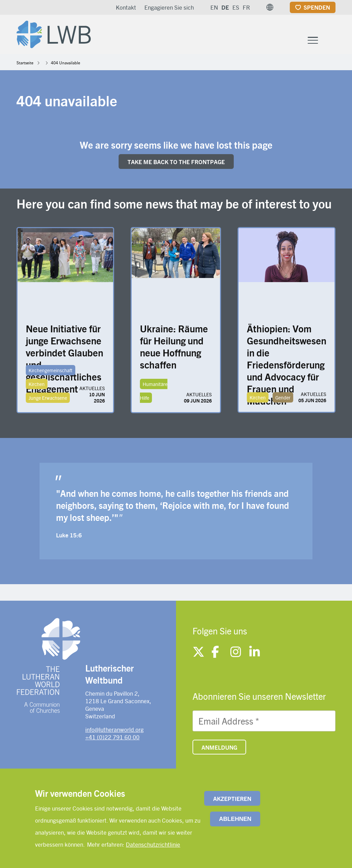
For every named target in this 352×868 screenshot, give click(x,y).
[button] (270, 7)
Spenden (317, 7)
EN (214, 7)
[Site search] (331, 40)
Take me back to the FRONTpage (176, 162)
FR (246, 7)
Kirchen (37, 384)
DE (225, 7)
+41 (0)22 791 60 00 (112, 737)
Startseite (25, 63)
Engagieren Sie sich (169, 7)
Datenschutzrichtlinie (153, 844)
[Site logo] (54, 33)
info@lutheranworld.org (114, 729)
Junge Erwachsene (48, 398)
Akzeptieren (232, 799)
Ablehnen (235, 819)
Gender (283, 397)
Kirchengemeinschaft (51, 370)
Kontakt (126, 7)
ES (236, 7)
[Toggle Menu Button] (313, 39)
